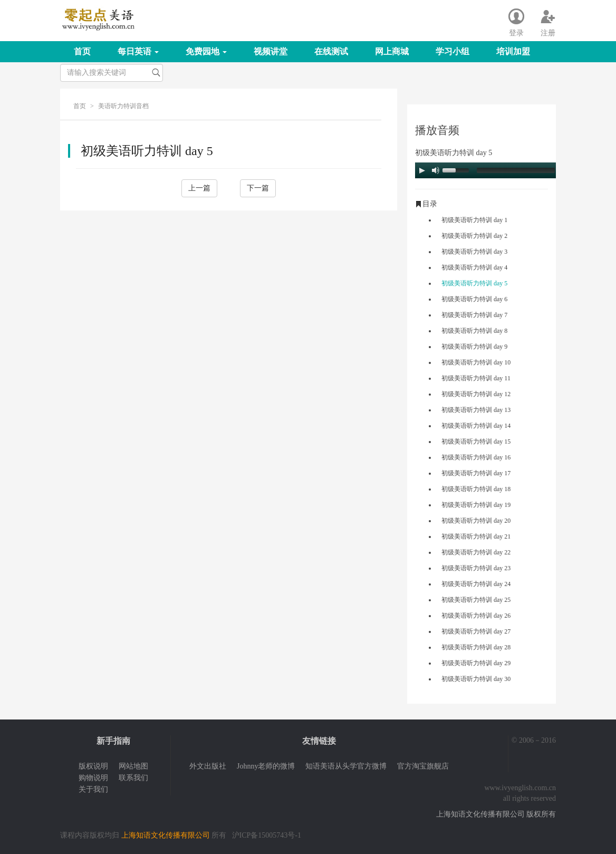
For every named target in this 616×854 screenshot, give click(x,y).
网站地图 (133, 766)
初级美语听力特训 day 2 (474, 236)
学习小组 (453, 51)
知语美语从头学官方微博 (346, 766)
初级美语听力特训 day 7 (474, 315)
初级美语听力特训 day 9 (474, 347)
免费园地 (206, 51)
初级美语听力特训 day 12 (476, 394)
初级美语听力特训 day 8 (474, 331)
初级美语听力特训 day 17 (476, 473)
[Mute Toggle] (436, 170)
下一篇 (258, 188)
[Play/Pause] (422, 170)
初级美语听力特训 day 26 (476, 616)
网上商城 (392, 51)
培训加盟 (513, 51)
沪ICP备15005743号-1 (267, 835)
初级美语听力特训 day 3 (474, 252)
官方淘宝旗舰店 (423, 766)
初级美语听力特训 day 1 (474, 220)
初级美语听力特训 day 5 (474, 283)
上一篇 (199, 188)
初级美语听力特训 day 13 (476, 410)
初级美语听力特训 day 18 (476, 489)
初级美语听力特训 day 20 (476, 521)
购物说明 (93, 778)
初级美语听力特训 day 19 (476, 505)
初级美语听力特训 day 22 (476, 552)
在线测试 (331, 51)
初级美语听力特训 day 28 (476, 647)
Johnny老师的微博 (266, 766)
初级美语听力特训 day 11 (476, 378)
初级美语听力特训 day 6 (474, 299)
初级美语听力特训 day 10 (476, 362)
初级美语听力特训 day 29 (476, 663)
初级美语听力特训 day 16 (476, 457)
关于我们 (93, 789)
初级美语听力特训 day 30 (476, 679)
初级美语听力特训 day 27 (476, 631)
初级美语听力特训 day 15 (476, 442)
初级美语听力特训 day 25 (476, 600)
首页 (82, 51)
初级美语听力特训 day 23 (476, 568)
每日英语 (138, 51)
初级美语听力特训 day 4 (474, 267)
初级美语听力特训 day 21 (476, 536)
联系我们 (133, 778)
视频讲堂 (271, 51)
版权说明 (93, 766)
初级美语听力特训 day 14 (476, 426)
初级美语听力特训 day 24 (476, 584)
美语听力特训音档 (123, 106)
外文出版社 (208, 766)
